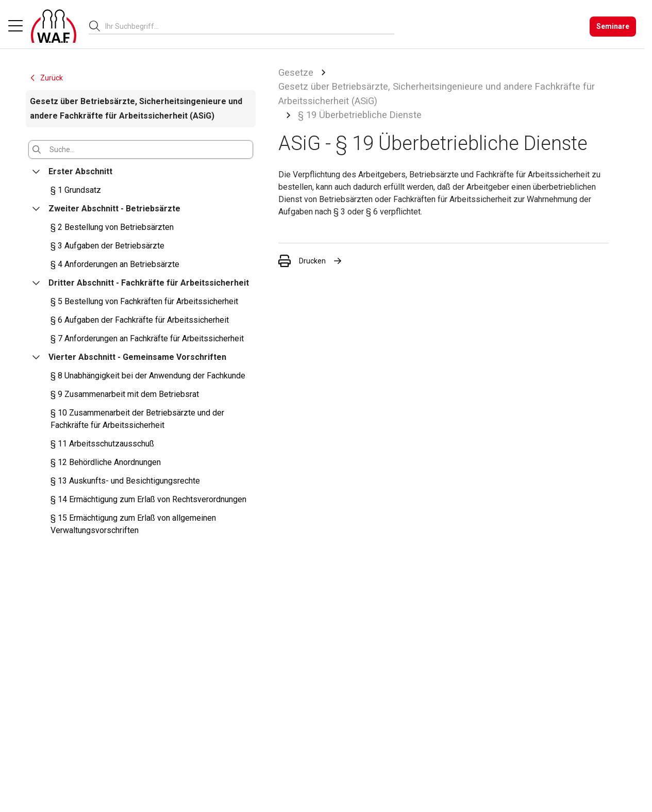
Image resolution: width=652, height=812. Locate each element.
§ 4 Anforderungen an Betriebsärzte (115, 264)
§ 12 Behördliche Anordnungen (106, 462)
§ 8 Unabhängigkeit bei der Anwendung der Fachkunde (148, 376)
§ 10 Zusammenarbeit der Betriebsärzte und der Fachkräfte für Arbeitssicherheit (137, 419)
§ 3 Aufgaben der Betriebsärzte (107, 246)
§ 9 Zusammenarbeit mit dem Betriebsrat (125, 394)
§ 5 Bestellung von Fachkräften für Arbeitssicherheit (144, 301)
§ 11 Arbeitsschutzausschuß (102, 444)
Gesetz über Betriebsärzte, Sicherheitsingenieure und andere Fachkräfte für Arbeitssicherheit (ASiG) (437, 93)
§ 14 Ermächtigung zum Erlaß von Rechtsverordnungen (148, 499)
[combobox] (250, 26)
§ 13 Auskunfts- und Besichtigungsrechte (125, 481)
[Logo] (54, 26)
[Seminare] (613, 27)
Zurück (46, 78)
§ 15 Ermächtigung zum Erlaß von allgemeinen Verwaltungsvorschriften (133, 524)
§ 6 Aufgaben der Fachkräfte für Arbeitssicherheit (140, 320)
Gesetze (296, 72)
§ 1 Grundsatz (76, 190)
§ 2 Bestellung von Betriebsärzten (112, 227)
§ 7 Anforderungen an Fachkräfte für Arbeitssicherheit (147, 338)
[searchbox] (246, 26)
